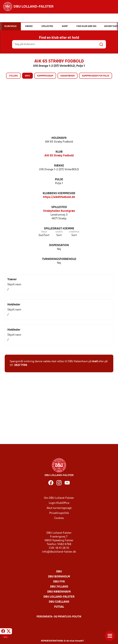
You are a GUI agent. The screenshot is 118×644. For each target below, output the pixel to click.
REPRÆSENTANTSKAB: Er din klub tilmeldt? (62, 641)
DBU (59, 572)
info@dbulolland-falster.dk (59, 552)
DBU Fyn (59, 582)
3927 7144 (21, 365)
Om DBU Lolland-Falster (59, 498)
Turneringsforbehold (59, 259)
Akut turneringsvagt (59, 508)
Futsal (59, 607)
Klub (59, 152)
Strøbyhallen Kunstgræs (59, 211)
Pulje (59, 180)
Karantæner (68, 76)
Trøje (44, 232)
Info (27, 76)
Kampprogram (45, 76)
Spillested (59, 207)
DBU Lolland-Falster (59, 597)
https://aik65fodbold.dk (59, 197)
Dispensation (59, 245)
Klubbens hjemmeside (59, 193)
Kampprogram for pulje (96, 76)
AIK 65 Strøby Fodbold (59, 156)
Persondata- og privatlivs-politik (59, 617)
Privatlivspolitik (59, 513)
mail (95, 361)
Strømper (74, 232)
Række (59, 166)
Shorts (59, 232)
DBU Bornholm (59, 577)
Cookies (59, 518)
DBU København (59, 592)
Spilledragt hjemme (59, 229)
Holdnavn (59, 138)
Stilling (13, 76)
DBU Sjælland (59, 602)
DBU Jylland (59, 587)
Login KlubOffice (59, 503)
